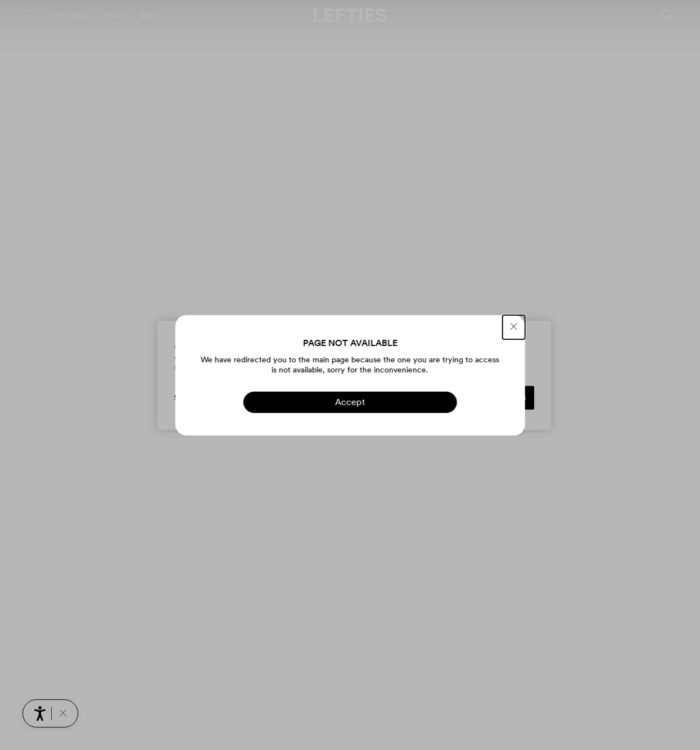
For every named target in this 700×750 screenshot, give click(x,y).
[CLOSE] (514, 327)
